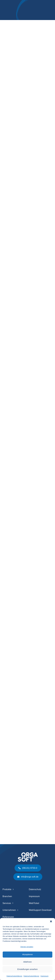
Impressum (44, 976)
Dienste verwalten (27, 947)
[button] (51, 921)
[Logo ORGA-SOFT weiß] (28, 853)
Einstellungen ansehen (28, 969)
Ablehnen (27, 962)
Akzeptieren (27, 954)
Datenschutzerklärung (14, 976)
